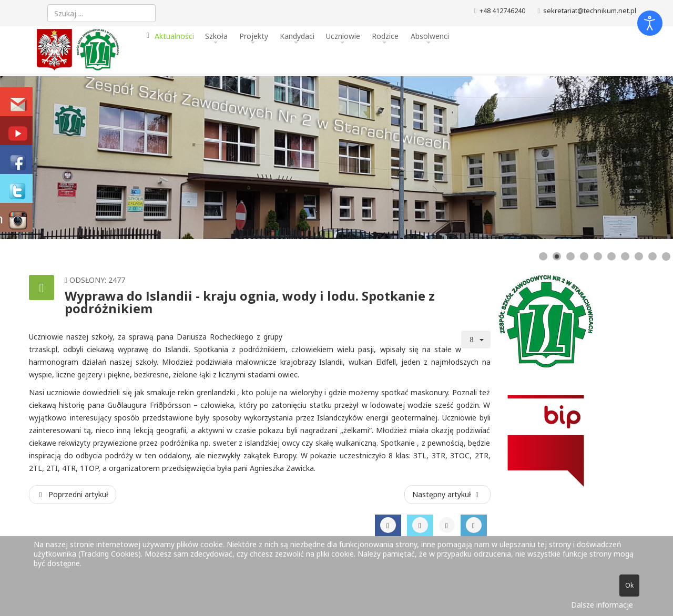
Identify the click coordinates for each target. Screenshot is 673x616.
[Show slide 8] (639, 256)
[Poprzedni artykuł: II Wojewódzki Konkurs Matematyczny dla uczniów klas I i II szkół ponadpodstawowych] (73, 495)
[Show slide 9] (652, 256)
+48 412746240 (502, 11)
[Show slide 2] (557, 256)
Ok (629, 585)
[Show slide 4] (584, 256)
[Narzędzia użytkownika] (476, 340)
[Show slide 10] (666, 256)
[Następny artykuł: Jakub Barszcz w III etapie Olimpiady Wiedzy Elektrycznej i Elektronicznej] (447, 495)
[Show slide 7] (625, 256)
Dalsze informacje (602, 605)
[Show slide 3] (570, 256)
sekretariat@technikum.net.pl (590, 11)
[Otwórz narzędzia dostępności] (650, 23)
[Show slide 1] (543, 256)
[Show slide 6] (611, 256)
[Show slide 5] (598, 256)
